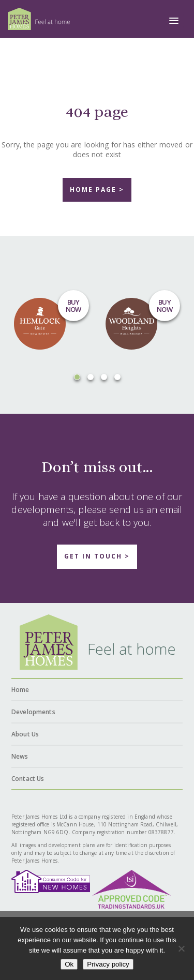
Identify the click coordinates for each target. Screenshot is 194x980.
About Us (25, 734)
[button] (174, 21)
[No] (181, 948)
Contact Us (28, 779)
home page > (97, 190)
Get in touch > (97, 556)
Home (20, 690)
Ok (69, 964)
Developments (33, 712)
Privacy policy (108, 964)
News (20, 756)
